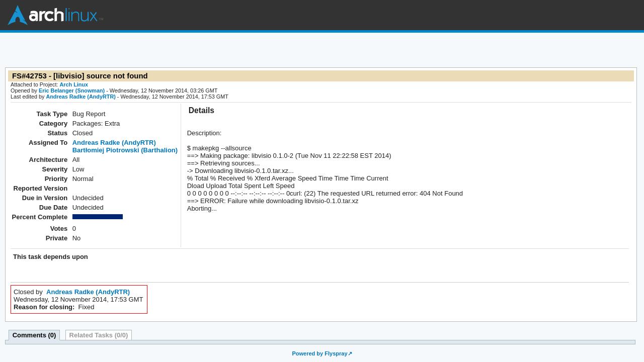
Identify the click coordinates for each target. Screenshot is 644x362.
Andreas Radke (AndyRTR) (80, 97)
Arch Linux (55, 15)
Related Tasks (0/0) (99, 335)
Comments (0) (34, 335)
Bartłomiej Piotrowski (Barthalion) (125, 150)
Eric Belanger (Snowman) (72, 90)
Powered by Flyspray (319, 353)
